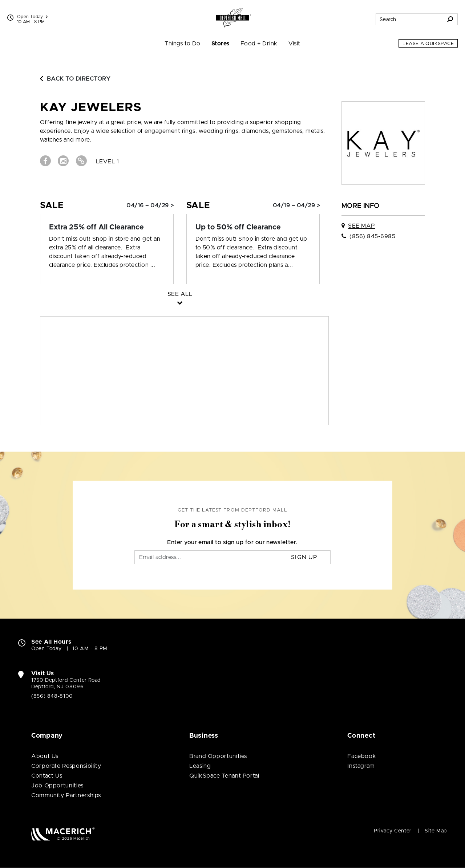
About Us (45, 756)
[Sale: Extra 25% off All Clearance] (107, 227)
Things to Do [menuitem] (183, 44)
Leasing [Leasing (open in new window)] (200, 766)
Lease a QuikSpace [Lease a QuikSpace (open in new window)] (428, 44)
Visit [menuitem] (294, 44)
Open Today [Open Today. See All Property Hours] (46, 649)
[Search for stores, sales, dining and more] (409, 19)
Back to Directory (75, 79)
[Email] (206, 557)
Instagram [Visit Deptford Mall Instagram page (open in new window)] (361, 766)
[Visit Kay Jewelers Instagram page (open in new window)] (63, 161)
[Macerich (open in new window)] (63, 834)
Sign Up (304, 557)
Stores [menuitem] (221, 44)
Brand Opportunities (218, 756)
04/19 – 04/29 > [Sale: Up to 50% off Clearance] (296, 205)
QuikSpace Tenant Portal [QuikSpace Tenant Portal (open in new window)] (224, 776)
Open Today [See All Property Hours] (32, 17)
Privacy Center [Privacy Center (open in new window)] (393, 831)
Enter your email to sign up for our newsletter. (232, 542)
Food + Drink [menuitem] (259, 44)
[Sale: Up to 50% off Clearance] (253, 227)
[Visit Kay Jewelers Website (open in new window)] (81, 161)
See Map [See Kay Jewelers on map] (361, 226)
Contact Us (47, 776)
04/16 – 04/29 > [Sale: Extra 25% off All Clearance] (150, 205)
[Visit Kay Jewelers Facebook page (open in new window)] (45, 161)
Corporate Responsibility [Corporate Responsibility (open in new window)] (66, 766)
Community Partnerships (66, 795)
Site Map (436, 831)
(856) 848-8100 (52, 696)
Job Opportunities (57, 786)
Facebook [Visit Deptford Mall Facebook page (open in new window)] (362, 756)
